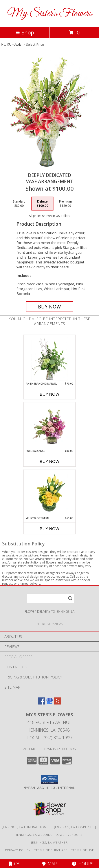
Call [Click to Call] (16, 864)
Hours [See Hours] (83, 864)
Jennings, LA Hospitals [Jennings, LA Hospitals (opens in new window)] (74, 827)
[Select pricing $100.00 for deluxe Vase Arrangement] (42, 204)
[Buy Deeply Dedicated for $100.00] (50, 307)
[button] (50, 780)
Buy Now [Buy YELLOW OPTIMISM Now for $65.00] (49, 529)
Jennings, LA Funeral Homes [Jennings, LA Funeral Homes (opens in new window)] (27, 827)
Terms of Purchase (51, 850)
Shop (25, 32)
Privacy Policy (18, 850)
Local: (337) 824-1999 (49, 738)
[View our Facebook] (42, 703)
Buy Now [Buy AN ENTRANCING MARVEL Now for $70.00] (49, 394)
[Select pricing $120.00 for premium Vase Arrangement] (65, 204)
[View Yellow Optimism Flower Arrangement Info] (50, 493)
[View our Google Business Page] (49, 703)
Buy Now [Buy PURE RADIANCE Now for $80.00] (49, 461)
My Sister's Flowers (50, 14)
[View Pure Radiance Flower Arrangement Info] (50, 426)
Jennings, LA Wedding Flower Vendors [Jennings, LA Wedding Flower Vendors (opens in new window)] (49, 835)
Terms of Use (82, 850)
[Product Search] (50, 598)
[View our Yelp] (57, 703)
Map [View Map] (49, 864)
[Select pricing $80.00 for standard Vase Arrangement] (19, 204)
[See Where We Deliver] (49, 624)
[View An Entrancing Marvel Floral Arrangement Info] (50, 358)
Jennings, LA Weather (49, 842)
